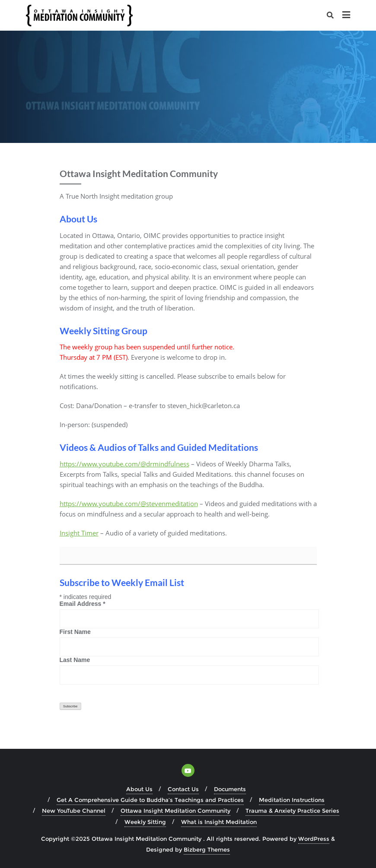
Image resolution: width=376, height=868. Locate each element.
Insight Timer (79, 533)
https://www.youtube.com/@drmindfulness (124, 464)
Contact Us (183, 789)
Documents (230, 789)
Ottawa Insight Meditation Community (175, 811)
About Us (139, 789)
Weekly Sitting (145, 822)
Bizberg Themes (207, 849)
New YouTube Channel (74, 811)
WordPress (314, 839)
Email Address (83, 604)
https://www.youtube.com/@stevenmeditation (129, 504)
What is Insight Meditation (219, 822)
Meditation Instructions (292, 800)
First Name (75, 632)
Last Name (75, 660)
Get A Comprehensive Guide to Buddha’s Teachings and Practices (150, 800)
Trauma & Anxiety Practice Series (292, 811)
